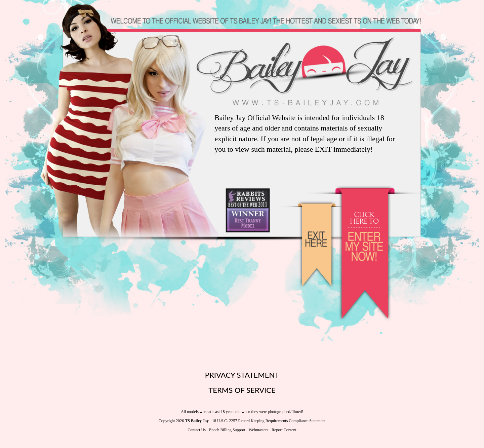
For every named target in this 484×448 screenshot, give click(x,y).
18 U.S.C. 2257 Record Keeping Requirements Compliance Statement (269, 421)
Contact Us (197, 430)
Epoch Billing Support (227, 430)
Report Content (284, 430)
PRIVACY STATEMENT (242, 375)
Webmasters (258, 430)
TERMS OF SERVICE (242, 390)
